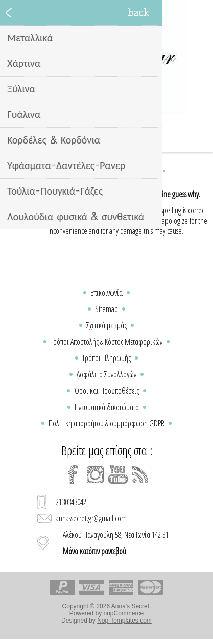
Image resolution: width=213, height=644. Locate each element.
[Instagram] (96, 474)
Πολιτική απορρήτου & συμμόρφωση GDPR (107, 423)
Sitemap (107, 309)
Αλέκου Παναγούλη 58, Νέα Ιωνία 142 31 (116, 543)
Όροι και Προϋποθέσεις (107, 391)
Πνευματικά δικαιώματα (107, 407)
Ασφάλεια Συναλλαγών (107, 374)
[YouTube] (118, 474)
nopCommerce (124, 613)
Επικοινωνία (107, 293)
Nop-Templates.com (124, 621)
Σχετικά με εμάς (107, 325)
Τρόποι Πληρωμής (107, 358)
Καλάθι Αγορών (120, 137)
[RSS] (140, 474)
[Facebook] (73, 474)
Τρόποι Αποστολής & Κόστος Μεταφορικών (107, 342)
